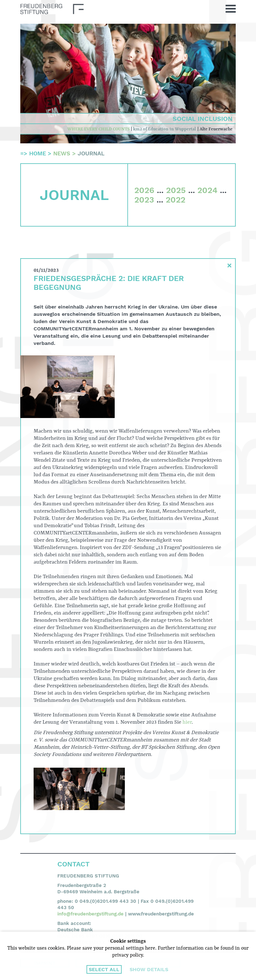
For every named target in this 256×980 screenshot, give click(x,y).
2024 (207, 190)
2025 (176, 190)
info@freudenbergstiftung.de (90, 914)
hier (187, 722)
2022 (176, 200)
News (62, 153)
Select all (104, 969)
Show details (149, 969)
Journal (91, 153)
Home (38, 153)
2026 (144, 190)
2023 (144, 200)
